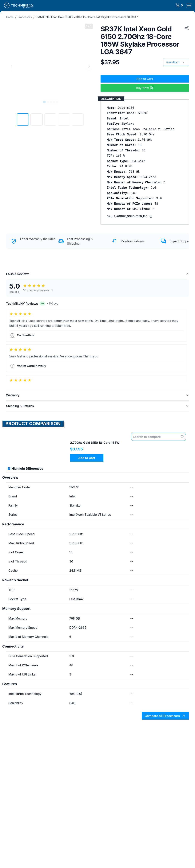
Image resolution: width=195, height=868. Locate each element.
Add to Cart (145, 79)
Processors (25, 17)
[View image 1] (23, 119)
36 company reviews (38, 290)
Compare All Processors (166, 716)
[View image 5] (78, 119)
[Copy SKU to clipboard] (129, 216)
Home (10, 17)
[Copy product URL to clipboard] (186, 28)
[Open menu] (189, 5)
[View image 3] (50, 119)
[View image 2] (37, 119)
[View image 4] (64, 119)
